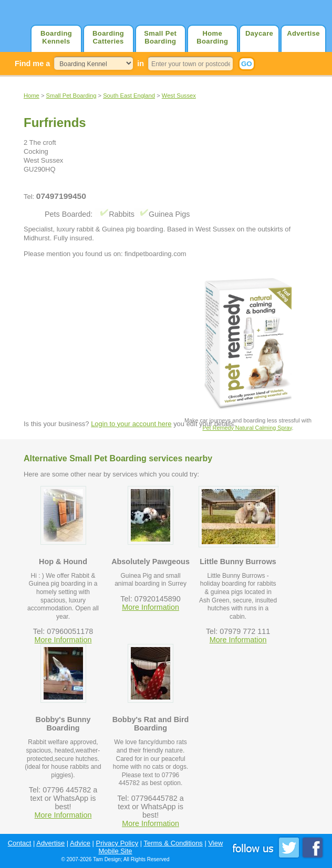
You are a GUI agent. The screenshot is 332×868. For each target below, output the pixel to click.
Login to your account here (131, 424)
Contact (20, 843)
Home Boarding (212, 37)
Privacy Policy (117, 843)
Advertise (303, 33)
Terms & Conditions (173, 843)
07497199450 (61, 196)
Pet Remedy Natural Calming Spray (247, 428)
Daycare (259, 33)
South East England (129, 96)
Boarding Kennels (56, 37)
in (141, 63)
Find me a (32, 63)
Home (32, 96)
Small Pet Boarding (160, 37)
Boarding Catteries (108, 37)
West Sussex (179, 96)
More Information (63, 640)
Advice (80, 843)
